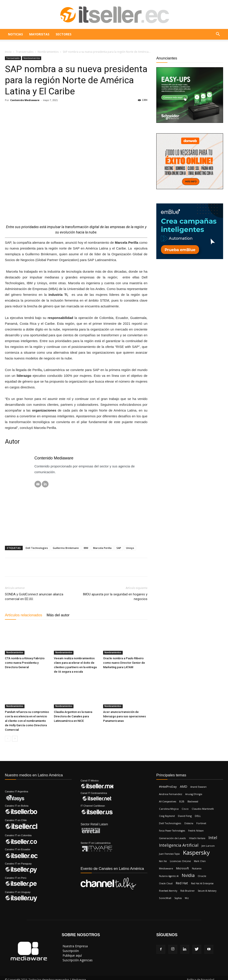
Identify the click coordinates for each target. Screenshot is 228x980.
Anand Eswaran (198, 787)
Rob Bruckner (187, 891)
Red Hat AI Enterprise (202, 883)
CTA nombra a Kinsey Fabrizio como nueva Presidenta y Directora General (25, 663)
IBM (86, 548)
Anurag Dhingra (194, 794)
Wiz (187, 898)
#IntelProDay (168, 787)
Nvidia (188, 875)
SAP (119, 548)
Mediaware (166, 868)
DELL (198, 816)
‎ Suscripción (70, 951)
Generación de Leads (172, 838)
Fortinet (201, 823)
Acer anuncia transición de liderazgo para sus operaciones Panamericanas (124, 716)
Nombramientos (48, 52)
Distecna (189, 823)
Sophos (178, 898)
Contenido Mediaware (25, 100)
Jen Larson (208, 846)
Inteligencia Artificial (179, 845)
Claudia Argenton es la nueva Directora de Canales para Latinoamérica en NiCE (73, 716)
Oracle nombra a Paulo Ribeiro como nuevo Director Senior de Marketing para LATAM (124, 663)
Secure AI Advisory (207, 891)
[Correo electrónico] (38, 484)
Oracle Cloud (166, 883)
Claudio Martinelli (203, 809)
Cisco (185, 809)
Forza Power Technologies (172, 831)
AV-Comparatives (168, 801)
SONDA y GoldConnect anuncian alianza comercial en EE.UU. (34, 597)
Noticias (15, 34)
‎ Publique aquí (72, 955)
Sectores (64, 34)
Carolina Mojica (169, 809)
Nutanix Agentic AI (169, 876)
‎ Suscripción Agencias (77, 960)
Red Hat (182, 883)
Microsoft (182, 868)
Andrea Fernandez (171, 794)
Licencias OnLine (180, 861)
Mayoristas (39, 34)
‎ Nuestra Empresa (75, 946)
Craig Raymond (167, 816)
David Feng (185, 816)
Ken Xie (163, 861)
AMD (184, 786)
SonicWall (165, 898)
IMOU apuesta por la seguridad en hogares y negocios (115, 597)
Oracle (202, 876)
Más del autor (58, 615)
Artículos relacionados (23, 615)
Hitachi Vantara (197, 838)
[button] (218, 35)
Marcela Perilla (102, 548)
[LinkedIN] (45, 484)
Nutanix (197, 868)
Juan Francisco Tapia (169, 854)
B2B (182, 801)
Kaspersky (196, 853)
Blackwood (193, 801)
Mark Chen (200, 861)
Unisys (130, 548)
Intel (213, 838)
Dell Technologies (37, 548)
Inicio (8, 52)
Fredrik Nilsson (196, 831)
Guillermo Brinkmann (66, 548)
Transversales (25, 52)
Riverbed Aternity (168, 891)
